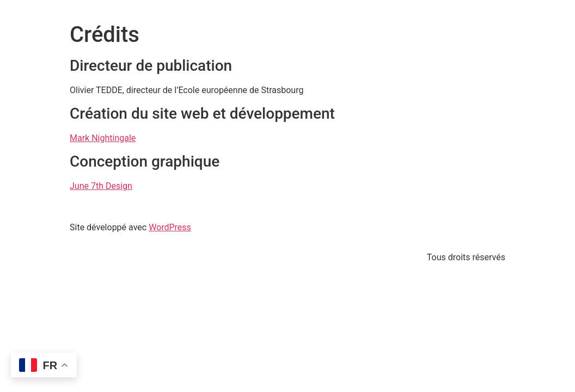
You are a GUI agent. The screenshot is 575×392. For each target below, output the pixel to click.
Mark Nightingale (103, 138)
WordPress (170, 227)
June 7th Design (101, 186)
